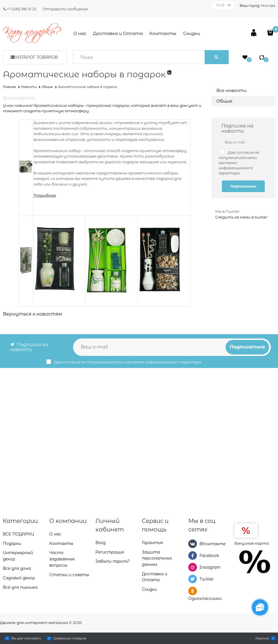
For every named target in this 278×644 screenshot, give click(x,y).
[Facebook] (193, 555)
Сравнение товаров (70, 638)
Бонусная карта (252, 543)
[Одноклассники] (193, 591)
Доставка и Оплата (118, 33)
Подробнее (45, 195)
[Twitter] (193, 579)
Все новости (231, 90)
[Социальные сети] (260, 607)
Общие (224, 101)
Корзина (262, 638)
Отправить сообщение (65, 9)
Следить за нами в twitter (241, 217)
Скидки (192, 33)
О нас (80, 33)
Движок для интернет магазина (34, 623)
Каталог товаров (36, 57)
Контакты (163, 33)
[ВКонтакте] (193, 543)
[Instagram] (193, 567)
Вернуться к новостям (33, 314)
